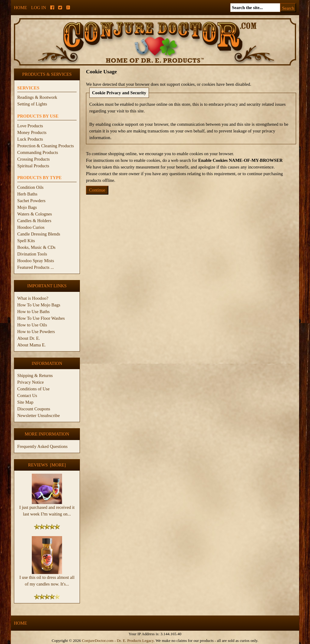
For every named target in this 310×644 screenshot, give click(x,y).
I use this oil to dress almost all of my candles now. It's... (47, 578)
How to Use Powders (36, 332)
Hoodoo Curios (31, 227)
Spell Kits (26, 241)
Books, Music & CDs (36, 247)
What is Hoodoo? (33, 298)
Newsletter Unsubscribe (38, 415)
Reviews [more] (47, 465)
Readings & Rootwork (37, 97)
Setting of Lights (32, 104)
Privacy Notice (31, 382)
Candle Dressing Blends (39, 234)
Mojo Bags (27, 207)
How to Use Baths (33, 312)
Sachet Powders (31, 201)
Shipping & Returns (35, 375)
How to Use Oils (32, 325)
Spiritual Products (33, 166)
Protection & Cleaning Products (46, 146)
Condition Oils (30, 187)
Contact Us (27, 395)
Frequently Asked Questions (42, 446)
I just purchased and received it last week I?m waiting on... (47, 508)
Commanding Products (38, 152)
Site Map (25, 402)
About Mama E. (31, 345)
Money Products (32, 132)
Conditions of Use (33, 389)
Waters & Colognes (35, 214)
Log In (39, 8)
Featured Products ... (36, 267)
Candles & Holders (34, 221)
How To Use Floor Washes (41, 318)
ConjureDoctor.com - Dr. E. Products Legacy (118, 641)
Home (20, 8)
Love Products (30, 126)
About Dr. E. (29, 338)
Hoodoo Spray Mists (36, 261)
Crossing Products (33, 159)
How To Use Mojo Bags (39, 305)
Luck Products (30, 139)
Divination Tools (32, 254)
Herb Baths (27, 194)
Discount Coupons (34, 409)
